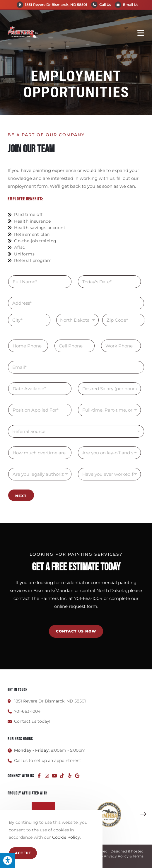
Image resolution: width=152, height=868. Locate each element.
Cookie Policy (66, 837)
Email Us (131, 5)
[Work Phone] (121, 346)
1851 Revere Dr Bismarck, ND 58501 (52, 5)
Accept (23, 853)
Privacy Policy (116, 856)
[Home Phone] (28, 346)
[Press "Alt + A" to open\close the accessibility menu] (8, 860)
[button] (143, 814)
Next (21, 496)
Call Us (105, 5)
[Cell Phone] (74, 346)
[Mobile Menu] (141, 33)
